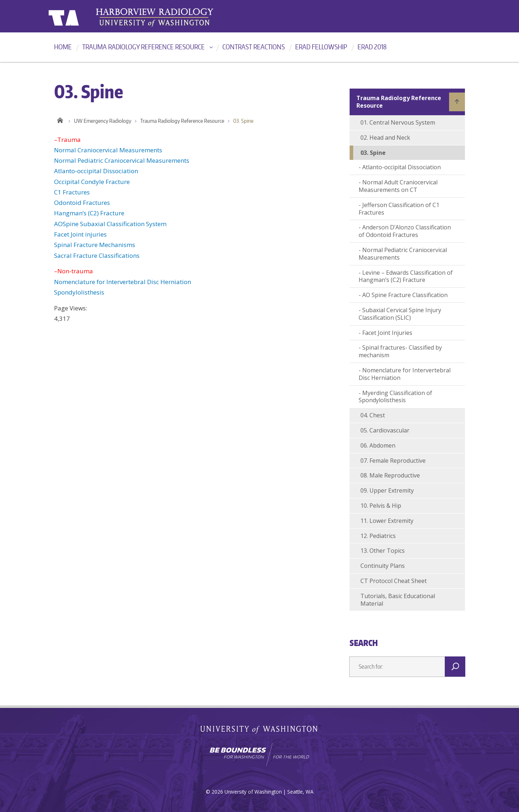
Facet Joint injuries (80, 234)
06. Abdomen (378, 445)
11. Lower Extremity (387, 521)
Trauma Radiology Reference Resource (143, 47)
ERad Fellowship (321, 47)
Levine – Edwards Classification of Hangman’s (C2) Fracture (406, 276)
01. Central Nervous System (398, 122)
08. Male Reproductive (390, 475)
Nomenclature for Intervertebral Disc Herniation (123, 282)
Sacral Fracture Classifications (97, 255)
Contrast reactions (254, 47)
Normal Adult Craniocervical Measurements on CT (398, 186)
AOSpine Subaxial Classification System (110, 224)
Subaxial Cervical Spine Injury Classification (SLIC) (400, 314)
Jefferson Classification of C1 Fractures (399, 209)
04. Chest (373, 415)
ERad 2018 (372, 47)
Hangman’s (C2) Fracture (89, 213)
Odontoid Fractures (82, 203)
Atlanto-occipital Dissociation (96, 171)
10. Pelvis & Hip (381, 506)
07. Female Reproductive (393, 461)
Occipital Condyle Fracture (92, 182)
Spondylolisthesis (79, 292)
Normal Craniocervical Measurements (108, 150)
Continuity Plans (383, 566)
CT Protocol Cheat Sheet (394, 581)
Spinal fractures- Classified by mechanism (400, 351)
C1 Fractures (72, 192)
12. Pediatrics (378, 536)
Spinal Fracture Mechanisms (95, 245)
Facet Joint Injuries (387, 333)
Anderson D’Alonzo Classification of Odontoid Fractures (405, 231)
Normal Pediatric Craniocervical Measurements (122, 160)
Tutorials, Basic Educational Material (398, 600)
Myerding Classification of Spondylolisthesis (395, 397)
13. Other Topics (383, 551)
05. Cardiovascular (385, 430)
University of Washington (78, 16)
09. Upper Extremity (387, 490)
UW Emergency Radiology (103, 121)
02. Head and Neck (385, 138)
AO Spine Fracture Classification (405, 295)
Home (63, 47)
